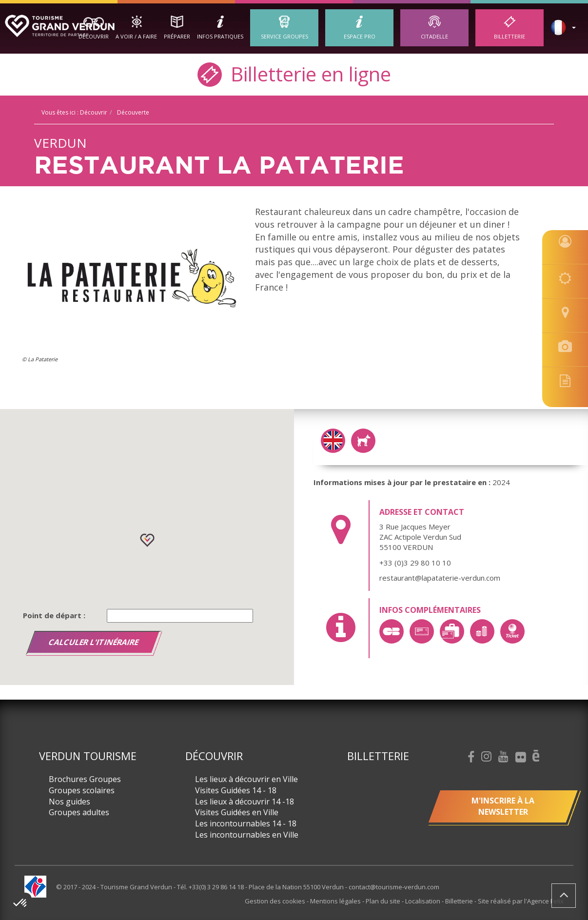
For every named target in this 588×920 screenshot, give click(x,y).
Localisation (423, 901)
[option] (131, 283)
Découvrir (94, 36)
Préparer (177, 36)
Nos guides (69, 802)
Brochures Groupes (85, 779)
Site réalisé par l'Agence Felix (521, 901)
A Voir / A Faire (136, 36)
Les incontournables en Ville (247, 835)
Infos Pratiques (220, 36)
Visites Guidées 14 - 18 (236, 790)
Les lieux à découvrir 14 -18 (245, 802)
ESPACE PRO (360, 36)
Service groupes (284, 36)
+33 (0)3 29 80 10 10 (415, 563)
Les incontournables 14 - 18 (246, 823)
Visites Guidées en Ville (237, 812)
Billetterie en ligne (294, 73)
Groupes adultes (79, 812)
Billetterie (510, 36)
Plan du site (384, 901)
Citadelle (434, 36)
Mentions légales (336, 901)
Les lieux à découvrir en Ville (246, 779)
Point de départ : (54, 615)
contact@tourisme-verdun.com (394, 887)
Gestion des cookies (276, 901)
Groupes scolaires (82, 790)
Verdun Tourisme (88, 756)
